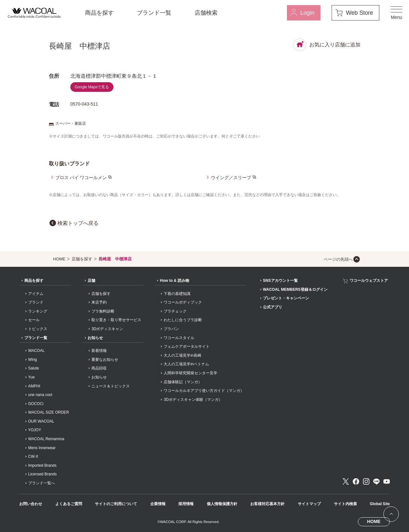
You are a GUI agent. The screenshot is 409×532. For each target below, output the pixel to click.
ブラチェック (175, 311)
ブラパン (171, 329)
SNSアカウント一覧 (280, 281)
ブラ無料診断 (103, 311)
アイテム (36, 294)
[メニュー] (397, 13)
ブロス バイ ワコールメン (81, 178)
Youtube (387, 481)
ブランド (36, 302)
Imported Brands (42, 465)
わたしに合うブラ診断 (183, 320)
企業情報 (158, 504)
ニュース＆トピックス (111, 386)
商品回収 (99, 368)
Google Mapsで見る (92, 87)
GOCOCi (36, 404)
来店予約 (99, 302)
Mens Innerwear (42, 448)
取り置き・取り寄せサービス (116, 320)
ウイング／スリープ (231, 178)
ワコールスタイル (179, 338)
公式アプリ (273, 307)
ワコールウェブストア (369, 281)
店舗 (91, 281)
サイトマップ (309, 504)
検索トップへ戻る (78, 223)
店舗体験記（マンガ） (183, 382)
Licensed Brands (42, 474)
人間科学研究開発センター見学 (190, 373)
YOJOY (35, 430)
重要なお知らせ (105, 360)
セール (34, 320)
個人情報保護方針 (222, 504)
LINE (376, 481)
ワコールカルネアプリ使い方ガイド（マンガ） (204, 391)
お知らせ (95, 338)
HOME (59, 259)
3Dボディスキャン (107, 329)
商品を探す (99, 13)
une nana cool (40, 395)
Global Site (380, 504)
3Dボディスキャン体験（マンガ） (193, 400)
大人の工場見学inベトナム (186, 364)
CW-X (33, 457)
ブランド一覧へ (42, 483)
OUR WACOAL (41, 421)
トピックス (38, 329)
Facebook (356, 481)
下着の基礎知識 (177, 294)
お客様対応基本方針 (267, 504)
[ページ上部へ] (391, 514)
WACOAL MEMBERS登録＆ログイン (295, 290)
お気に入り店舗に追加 (327, 45)
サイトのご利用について (116, 504)
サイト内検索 (345, 504)
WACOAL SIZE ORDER (49, 412)
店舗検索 (206, 13)
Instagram (366, 481)
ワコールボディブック (183, 302)
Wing (32, 360)
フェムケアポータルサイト (187, 346)
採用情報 (186, 504)
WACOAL (36, 351)
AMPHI (34, 386)
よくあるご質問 (69, 504)
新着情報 (99, 351)
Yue (31, 377)
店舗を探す (82, 259)
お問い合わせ (31, 504)
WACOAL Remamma (46, 439)
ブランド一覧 (154, 13)
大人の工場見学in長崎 (182, 355)
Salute (34, 368)
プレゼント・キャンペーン (286, 298)
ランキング (38, 311)
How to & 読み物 (174, 281)
